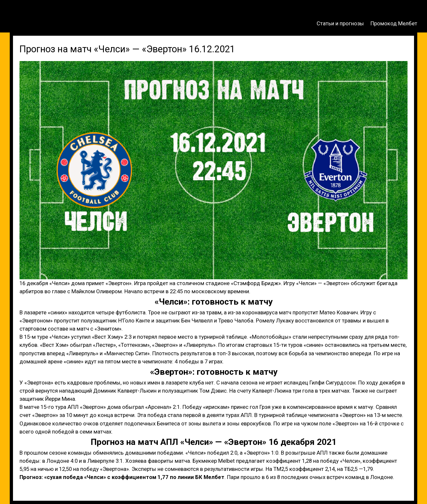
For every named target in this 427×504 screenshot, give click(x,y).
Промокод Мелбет (394, 23)
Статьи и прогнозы (340, 23)
